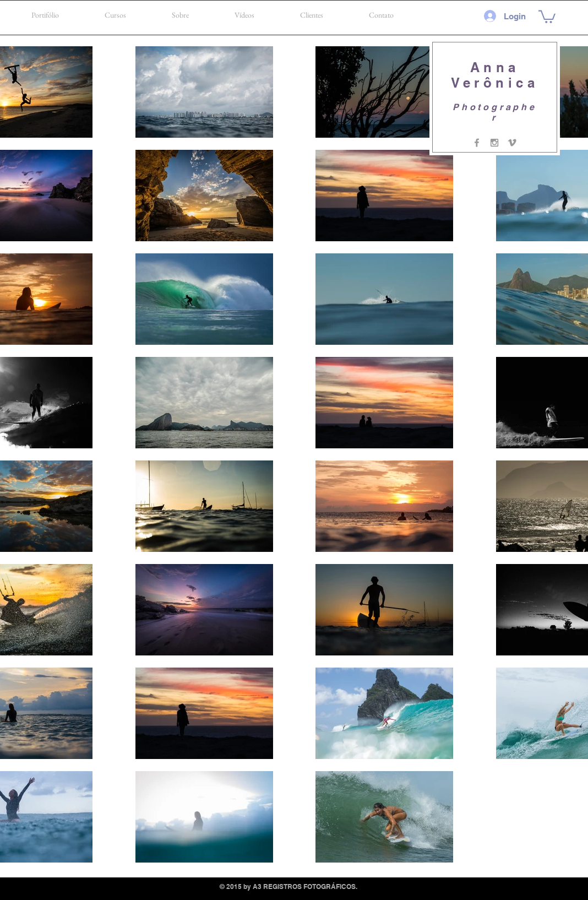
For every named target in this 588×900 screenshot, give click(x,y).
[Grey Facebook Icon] (477, 143)
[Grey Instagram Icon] (494, 143)
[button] (547, 16)
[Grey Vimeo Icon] (512, 143)
